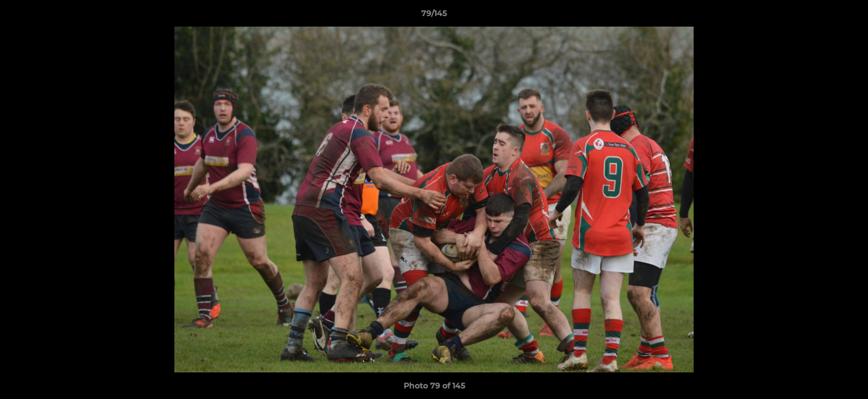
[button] (848, 16)
